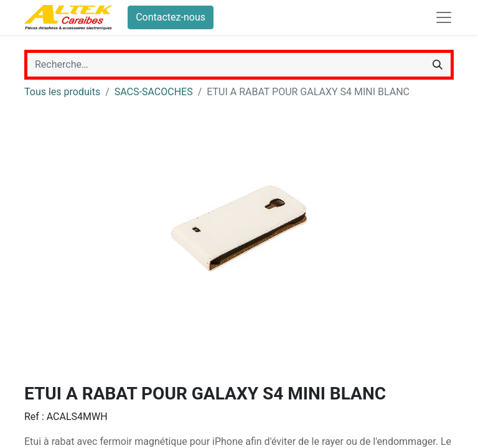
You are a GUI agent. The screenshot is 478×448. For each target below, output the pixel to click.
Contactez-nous (171, 17)
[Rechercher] (438, 65)
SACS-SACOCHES (154, 92)
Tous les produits (62, 92)
